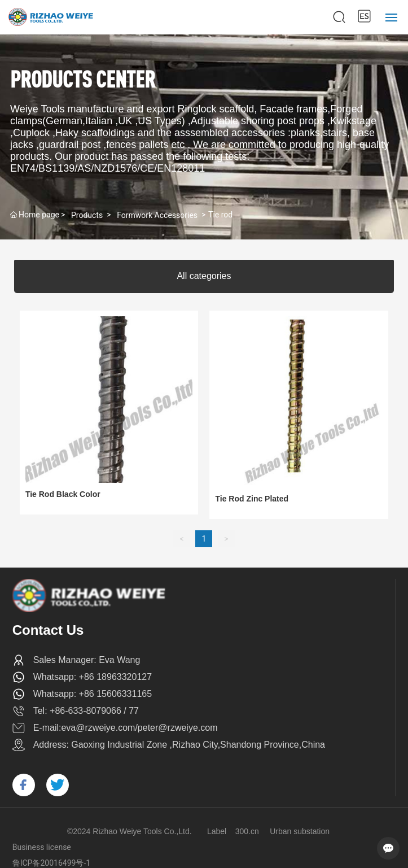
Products (87, 215)
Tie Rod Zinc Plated (252, 499)
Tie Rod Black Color (63, 494)
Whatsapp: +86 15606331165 (93, 694)
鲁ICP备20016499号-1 (51, 863)
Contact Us (48, 630)
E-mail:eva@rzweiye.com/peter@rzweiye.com (126, 728)
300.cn (247, 831)
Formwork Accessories (157, 215)
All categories (204, 276)
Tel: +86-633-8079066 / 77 (86, 711)
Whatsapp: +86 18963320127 (93, 677)
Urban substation (300, 831)
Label (217, 831)
